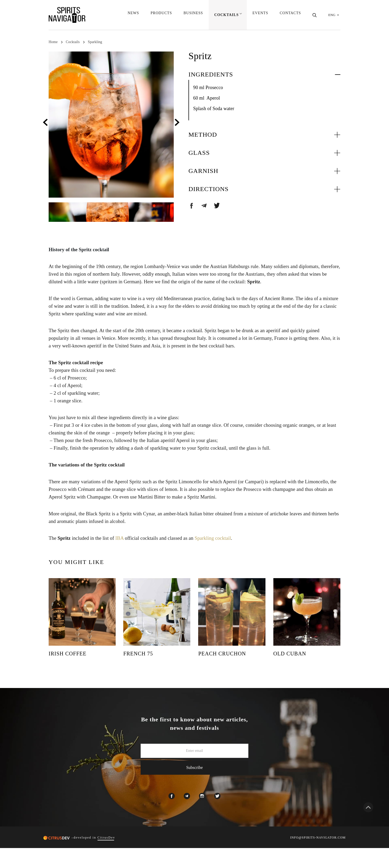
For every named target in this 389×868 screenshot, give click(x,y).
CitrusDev (106, 838)
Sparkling (95, 42)
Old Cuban (290, 654)
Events (260, 15)
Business (193, 15)
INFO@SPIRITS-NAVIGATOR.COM (318, 838)
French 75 (138, 654)
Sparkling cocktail (213, 538)
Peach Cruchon (222, 654)
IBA (119, 538)
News (133, 15)
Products (161, 15)
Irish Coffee (68, 654)
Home (53, 42)
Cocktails (226, 15)
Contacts (290, 15)
